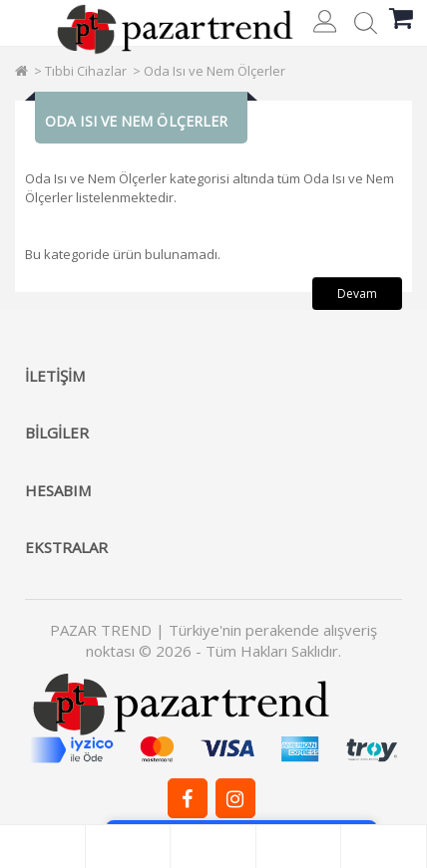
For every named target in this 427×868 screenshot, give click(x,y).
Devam (357, 293)
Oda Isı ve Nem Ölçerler (214, 71)
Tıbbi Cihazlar (86, 71)
